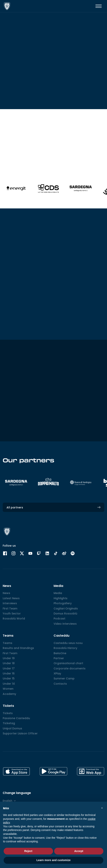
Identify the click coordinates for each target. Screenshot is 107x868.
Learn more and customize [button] (53, 860)
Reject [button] (28, 851)
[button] (102, 808)
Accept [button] (79, 851)
